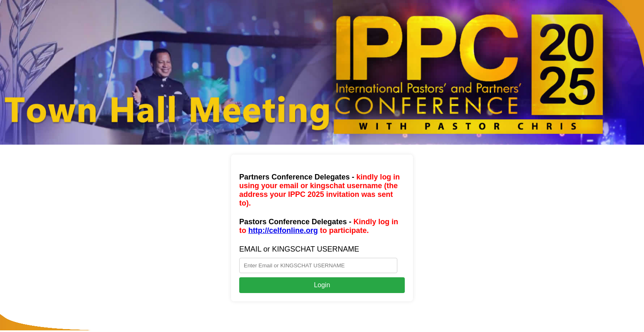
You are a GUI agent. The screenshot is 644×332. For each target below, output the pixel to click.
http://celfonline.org (283, 230)
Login (322, 285)
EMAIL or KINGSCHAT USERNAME (299, 249)
